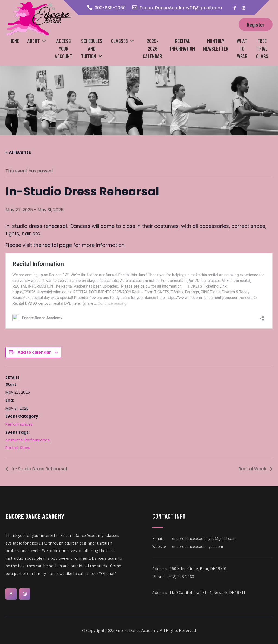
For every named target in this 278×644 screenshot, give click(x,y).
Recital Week (253, 469)
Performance (37, 440)
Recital (12, 448)
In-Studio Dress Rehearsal (39, 469)
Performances (19, 424)
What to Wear (242, 48)
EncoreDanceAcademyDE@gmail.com (181, 8)
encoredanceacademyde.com (198, 547)
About (34, 41)
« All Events (18, 152)
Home (14, 41)
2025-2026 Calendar (152, 48)
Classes (119, 41)
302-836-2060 (110, 8)
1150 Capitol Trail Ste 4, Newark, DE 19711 (208, 592)
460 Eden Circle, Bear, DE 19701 (198, 569)
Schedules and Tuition (92, 48)
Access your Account (64, 48)
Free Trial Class (262, 48)
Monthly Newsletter (216, 45)
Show (25, 448)
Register (256, 24)
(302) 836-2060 (181, 577)
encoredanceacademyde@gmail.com (204, 538)
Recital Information (183, 45)
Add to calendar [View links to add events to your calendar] (34, 352)
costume (14, 440)
